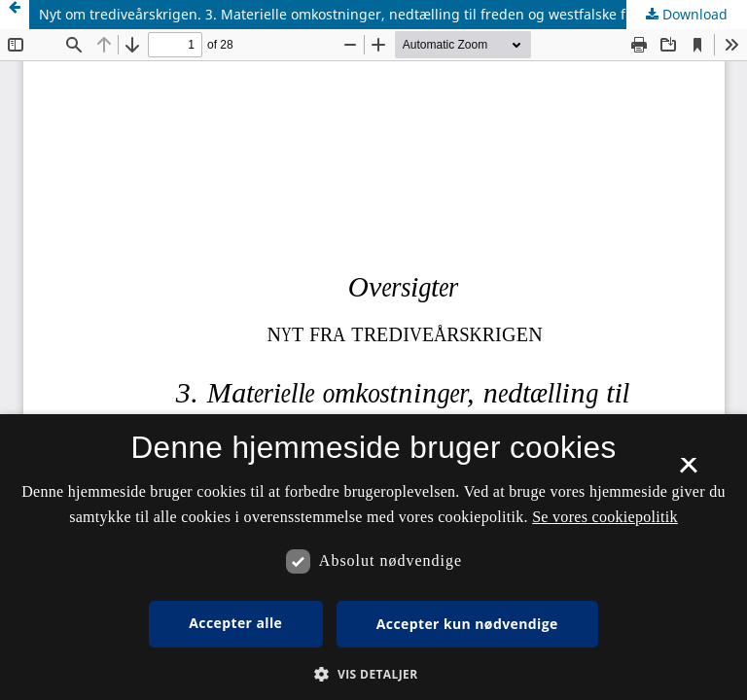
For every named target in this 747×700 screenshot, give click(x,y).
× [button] (688, 472)
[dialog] (373, 557)
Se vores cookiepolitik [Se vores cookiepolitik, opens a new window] (605, 517)
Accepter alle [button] (235, 623)
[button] (373, 674)
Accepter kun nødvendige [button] (467, 624)
